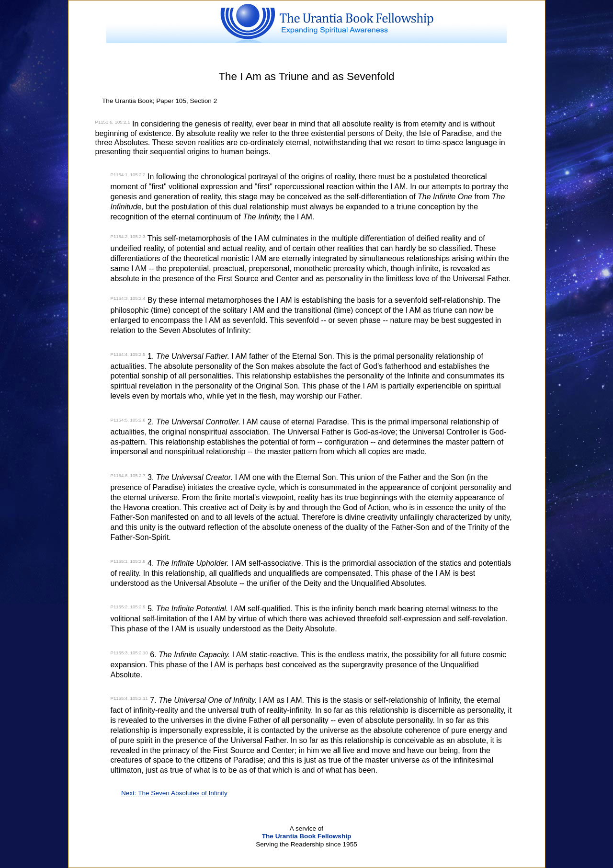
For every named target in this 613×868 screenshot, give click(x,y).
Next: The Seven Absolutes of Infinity (174, 793)
